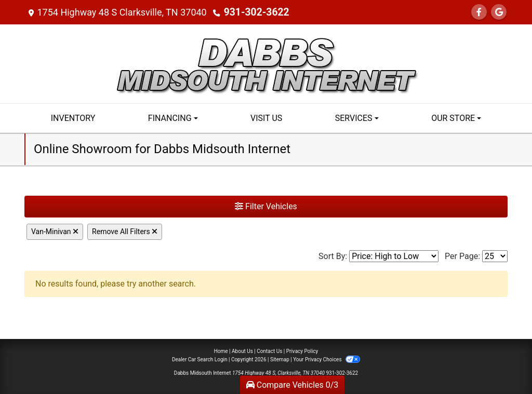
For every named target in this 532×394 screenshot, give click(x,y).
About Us (242, 351)
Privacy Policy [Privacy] (302, 351)
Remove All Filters (125, 232)
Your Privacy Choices (327, 359)
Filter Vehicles (266, 206)
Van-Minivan (55, 232)
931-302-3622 (254, 12)
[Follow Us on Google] (499, 12)
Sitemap (280, 359)
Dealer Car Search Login (200, 359)
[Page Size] (495, 256)
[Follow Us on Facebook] (479, 12)
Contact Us (269, 351)
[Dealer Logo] (266, 63)
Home (221, 351)
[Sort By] (394, 256)
